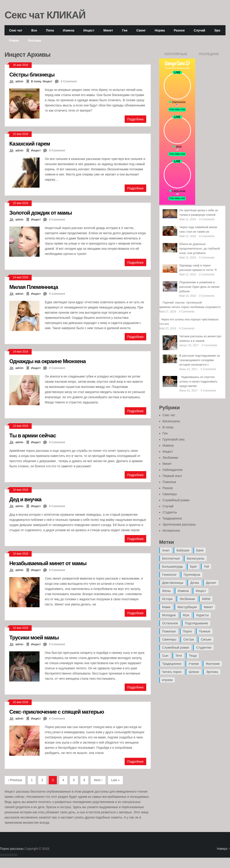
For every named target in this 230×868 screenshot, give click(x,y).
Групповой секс (174, 439)
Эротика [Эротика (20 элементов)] (212, 672)
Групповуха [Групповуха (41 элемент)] (192, 575)
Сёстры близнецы (32, 74)
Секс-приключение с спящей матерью (56, 712)
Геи (125, 30)
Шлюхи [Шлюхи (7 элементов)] (194, 672)
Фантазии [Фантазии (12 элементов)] (213, 664)
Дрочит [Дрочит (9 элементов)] (211, 583)
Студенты (170, 512)
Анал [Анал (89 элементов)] (166, 550)
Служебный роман (176, 500)
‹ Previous (15, 780)
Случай (200, 30)
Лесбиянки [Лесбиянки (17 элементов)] (187, 599)
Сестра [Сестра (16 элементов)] (189, 639)
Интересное (171, 531)
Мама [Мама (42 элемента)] (166, 607)
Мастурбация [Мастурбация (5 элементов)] (187, 607)
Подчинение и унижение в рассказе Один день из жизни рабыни (199, 287)
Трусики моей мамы (34, 637)
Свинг (141, 30)
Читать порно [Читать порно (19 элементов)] (172, 672)
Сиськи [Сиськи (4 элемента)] (206, 639)
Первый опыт (172, 476)
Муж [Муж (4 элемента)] (186, 615)
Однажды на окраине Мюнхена (47, 361)
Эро (217, 30)
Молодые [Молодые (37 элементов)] (169, 615)
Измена (69, 30)
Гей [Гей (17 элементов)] (206, 567)
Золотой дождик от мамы (41, 213)
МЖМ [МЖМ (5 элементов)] (206, 599)
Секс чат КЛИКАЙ (45, 15)
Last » (115, 780)
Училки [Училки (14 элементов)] (194, 664)
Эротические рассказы (179, 524)
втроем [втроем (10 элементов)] (167, 680)
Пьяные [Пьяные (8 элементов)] (205, 631)
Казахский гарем (30, 143)
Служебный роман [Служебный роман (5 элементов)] (176, 648)
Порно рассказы (12, 849)
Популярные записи (176, 55)
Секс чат (16, 30)
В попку (36, 81)
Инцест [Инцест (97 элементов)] (201, 591)
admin (19, 81)
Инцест (89, 30)
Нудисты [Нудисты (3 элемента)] (202, 615)
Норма (160, 30)
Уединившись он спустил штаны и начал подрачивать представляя (199, 381)
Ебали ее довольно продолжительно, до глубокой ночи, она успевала (200, 248)
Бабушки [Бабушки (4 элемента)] (183, 550)
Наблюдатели (173, 470)
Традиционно (172, 518)
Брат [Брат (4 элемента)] (194, 567)
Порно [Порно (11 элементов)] (187, 631)
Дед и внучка (25, 499)
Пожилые (169, 482)
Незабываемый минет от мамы (48, 563)
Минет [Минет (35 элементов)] (208, 607)
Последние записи (209, 55)
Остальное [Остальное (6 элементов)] (170, 623)
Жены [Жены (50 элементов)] (166, 591)
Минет (108, 30)
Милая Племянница (34, 287)
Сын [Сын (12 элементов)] (165, 656)
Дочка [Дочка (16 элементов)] (195, 583)
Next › (98, 780)
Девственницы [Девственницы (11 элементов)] (173, 583)
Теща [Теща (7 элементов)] (193, 656)
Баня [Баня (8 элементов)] (200, 550)
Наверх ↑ (223, 849)
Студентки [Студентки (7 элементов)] (204, 648)
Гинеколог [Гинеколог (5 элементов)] (169, 575)
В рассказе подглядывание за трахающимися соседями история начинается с (200, 360)
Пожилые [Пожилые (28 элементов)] (169, 631)
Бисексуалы (171, 421)
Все (34, 30)
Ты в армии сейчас (33, 435)
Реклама (34, 40)
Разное (179, 30)
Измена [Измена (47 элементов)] (183, 591)
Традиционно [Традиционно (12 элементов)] (172, 664)
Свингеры (170, 494)
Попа (50, 30)
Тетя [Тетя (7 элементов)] (179, 656)
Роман (14, 40)
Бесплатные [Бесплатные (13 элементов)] (171, 558)
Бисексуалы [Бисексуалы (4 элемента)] (196, 558)
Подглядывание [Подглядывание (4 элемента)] (196, 623)
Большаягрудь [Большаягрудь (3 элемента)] (173, 567)
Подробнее (136, 119)
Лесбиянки (170, 458)
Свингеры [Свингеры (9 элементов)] (169, 639)
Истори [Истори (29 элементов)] (167, 599)
